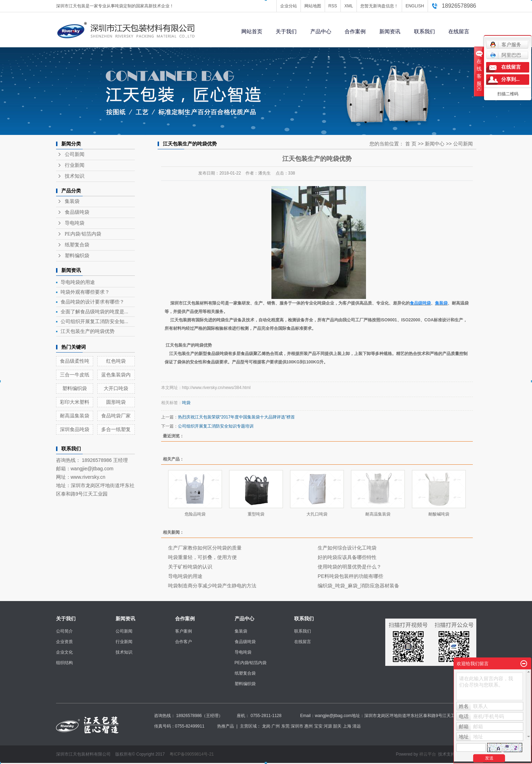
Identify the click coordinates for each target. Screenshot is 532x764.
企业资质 (64, 642)
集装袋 (72, 201)
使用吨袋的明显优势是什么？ (350, 567)
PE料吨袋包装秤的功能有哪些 (350, 576)
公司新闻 (75, 154)
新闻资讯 (390, 31)
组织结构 (64, 663)
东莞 (285, 726)
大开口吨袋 (116, 388)
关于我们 (286, 31)
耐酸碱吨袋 (439, 514)
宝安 (318, 726)
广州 (276, 726)
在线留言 (459, 31)
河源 (328, 726)
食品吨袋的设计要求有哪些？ (92, 302)
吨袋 (186, 403)
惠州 (309, 726)
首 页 (411, 144)
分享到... (510, 79)
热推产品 (226, 726)
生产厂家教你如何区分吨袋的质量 (205, 548)
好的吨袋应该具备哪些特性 (347, 557)
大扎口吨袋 (317, 514)
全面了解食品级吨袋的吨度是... (95, 312)
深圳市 (297, 726)
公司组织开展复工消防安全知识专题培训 (216, 426)
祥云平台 (428, 754)
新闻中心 (435, 144)
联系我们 (424, 31)
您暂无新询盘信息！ (379, 6)
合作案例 (355, 31)
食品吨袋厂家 (116, 416)
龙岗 (266, 726)
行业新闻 (75, 165)
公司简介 (64, 631)
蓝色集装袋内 (116, 375)
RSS (333, 6)
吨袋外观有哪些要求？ (85, 292)
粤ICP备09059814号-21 (192, 754)
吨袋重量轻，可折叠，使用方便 (202, 557)
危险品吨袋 (195, 514)
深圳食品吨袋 (75, 429)
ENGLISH (415, 6)
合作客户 (184, 642)
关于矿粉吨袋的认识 (190, 567)
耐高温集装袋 (75, 416)
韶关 (337, 726)
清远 (357, 726)
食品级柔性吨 (75, 361)
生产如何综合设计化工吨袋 (347, 548)
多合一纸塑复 (116, 429)
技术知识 (75, 176)
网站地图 (313, 6)
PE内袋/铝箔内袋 (83, 234)
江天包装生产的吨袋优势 (88, 331)
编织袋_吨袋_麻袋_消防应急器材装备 (358, 586)
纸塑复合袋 (77, 245)
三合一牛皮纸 (75, 375)
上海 (347, 726)
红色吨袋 (116, 361)
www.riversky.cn (88, 477)
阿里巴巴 (506, 55)
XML (349, 6)
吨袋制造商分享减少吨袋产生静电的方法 (212, 586)
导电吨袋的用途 (78, 282)
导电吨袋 (75, 223)
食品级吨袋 (77, 212)
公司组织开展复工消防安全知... (95, 321)
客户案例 (184, 631)
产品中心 (321, 31)
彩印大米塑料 (75, 402)
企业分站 (289, 6)
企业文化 (64, 652)
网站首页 (252, 31)
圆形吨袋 (116, 402)
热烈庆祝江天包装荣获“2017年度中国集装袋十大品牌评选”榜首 (237, 417)
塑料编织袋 (77, 256)
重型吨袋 (256, 514)
